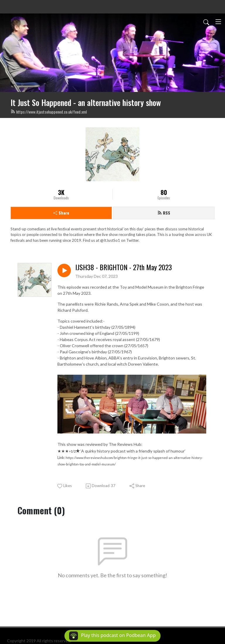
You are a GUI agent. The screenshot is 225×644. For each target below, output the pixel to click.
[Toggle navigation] (218, 22)
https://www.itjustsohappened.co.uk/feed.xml (49, 112)
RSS (164, 213)
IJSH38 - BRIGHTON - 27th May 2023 (124, 267)
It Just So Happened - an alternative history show (86, 102)
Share (61, 213)
